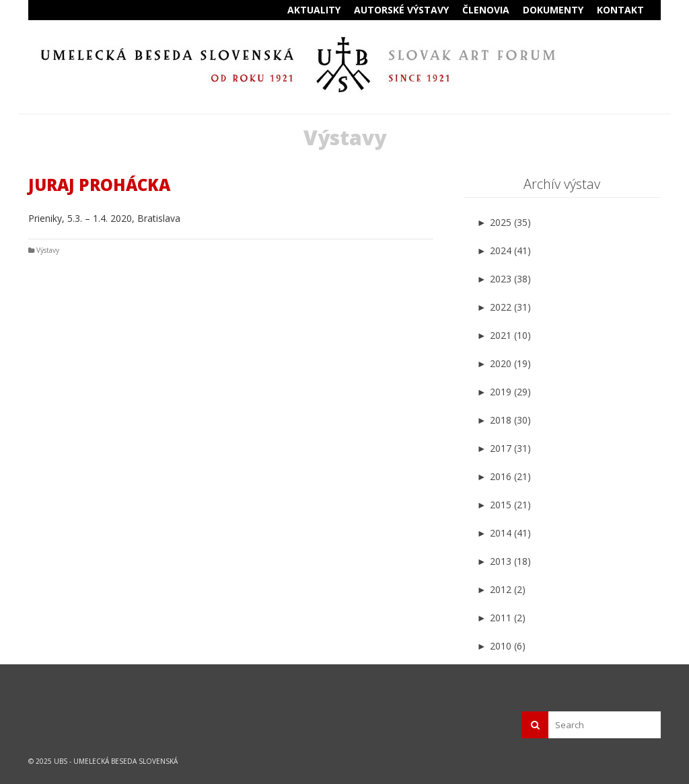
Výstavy (48, 250)
